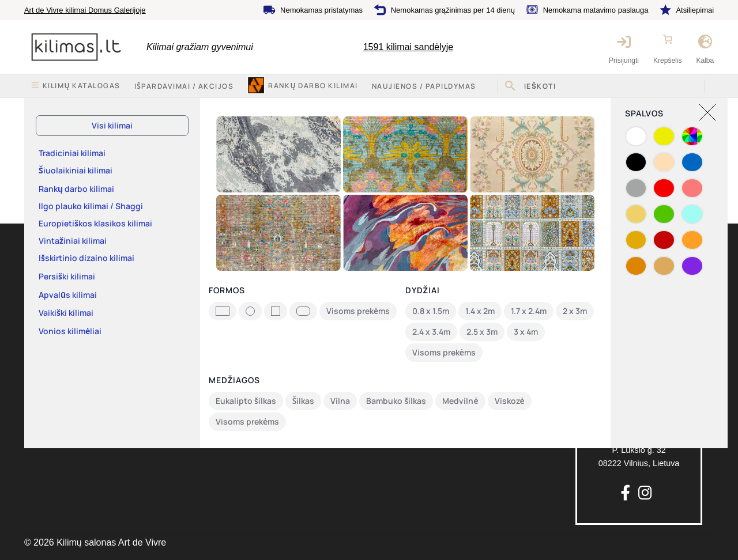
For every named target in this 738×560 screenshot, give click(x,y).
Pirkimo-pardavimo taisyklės (256, 293)
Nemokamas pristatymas (321, 10)
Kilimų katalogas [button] (82, 86)
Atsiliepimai (695, 10)
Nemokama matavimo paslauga (596, 10)
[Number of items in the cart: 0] (668, 39)
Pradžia (51, 109)
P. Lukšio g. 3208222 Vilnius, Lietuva (639, 436)
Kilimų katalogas (54, 270)
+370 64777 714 (639, 263)
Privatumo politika (237, 315)
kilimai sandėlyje (408, 47)
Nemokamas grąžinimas (439, 316)
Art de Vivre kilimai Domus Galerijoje (85, 10)
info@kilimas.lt (639, 287)
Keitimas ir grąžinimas (245, 270)
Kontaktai (42, 315)
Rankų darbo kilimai (313, 86)
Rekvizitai (42, 337)
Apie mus (42, 293)
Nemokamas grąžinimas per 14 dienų (453, 10)
